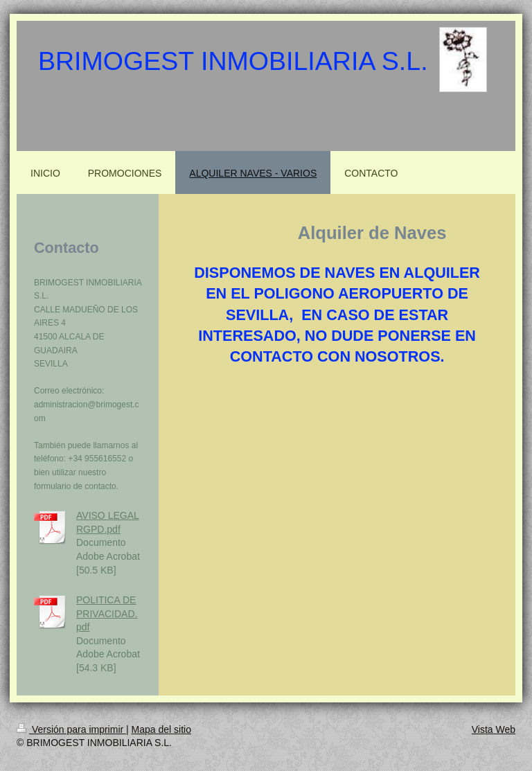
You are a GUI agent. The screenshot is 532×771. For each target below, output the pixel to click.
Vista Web (494, 729)
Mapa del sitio (161, 729)
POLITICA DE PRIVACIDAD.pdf (107, 613)
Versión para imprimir (71, 729)
